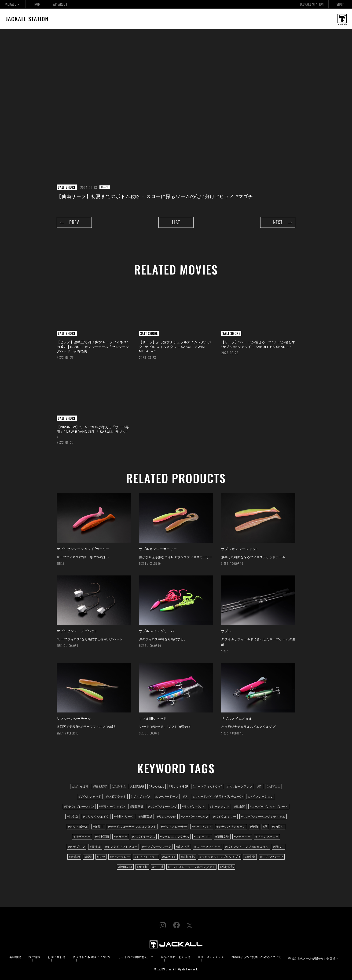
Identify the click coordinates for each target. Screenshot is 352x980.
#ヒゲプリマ (77, 847)
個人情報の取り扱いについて (92, 957)
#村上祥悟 (102, 837)
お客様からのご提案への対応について (256, 957)
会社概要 (15, 957)
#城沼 (88, 857)
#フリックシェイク (96, 817)
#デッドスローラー (174, 827)
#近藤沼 (74, 857)
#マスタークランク (240, 787)
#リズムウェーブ (271, 857)
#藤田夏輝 (137, 807)
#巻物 (254, 827)
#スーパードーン (167, 797)
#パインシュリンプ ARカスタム (247, 847)
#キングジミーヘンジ (163, 807)
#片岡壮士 (273, 787)
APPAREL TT (61, 4)
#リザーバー (82, 837)
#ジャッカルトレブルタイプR (220, 857)
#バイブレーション (261, 797)
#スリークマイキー (207, 847)
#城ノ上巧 (183, 847)
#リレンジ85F (179, 787)
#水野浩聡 (137, 787)
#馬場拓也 (119, 787)
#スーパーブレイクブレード (269, 807)
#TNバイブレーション (79, 807)
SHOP (340, 4)
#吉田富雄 (145, 817)
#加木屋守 (100, 787)
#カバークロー (120, 857)
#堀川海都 (188, 857)
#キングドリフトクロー (121, 847)
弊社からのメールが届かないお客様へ (313, 958)
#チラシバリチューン (231, 827)
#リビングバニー (267, 837)
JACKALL (13, 4)
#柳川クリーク (124, 817)
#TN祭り (278, 827)
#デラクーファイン (112, 807)
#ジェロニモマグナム (174, 837)
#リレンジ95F (167, 817)
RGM (37, 4)
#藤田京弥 (222, 837)
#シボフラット (116, 797)
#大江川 (142, 867)
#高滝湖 (95, 847)
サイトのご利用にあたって (136, 957)
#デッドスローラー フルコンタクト (132, 827)
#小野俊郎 (227, 867)
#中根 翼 (73, 817)
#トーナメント (219, 807)
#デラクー (121, 837)
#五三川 (158, 867)
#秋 (265, 827)
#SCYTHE (169, 857)
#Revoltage (157, 787)
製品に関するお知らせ (176, 957)
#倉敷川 (98, 827)
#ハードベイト (202, 827)
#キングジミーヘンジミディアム (263, 817)
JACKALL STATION (312, 4)
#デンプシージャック (157, 847)
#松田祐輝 (125, 867)
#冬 (185, 797)
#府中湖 (250, 857)
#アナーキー (242, 837)
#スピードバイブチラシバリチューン (218, 797)
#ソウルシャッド (90, 797)
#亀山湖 (240, 807)
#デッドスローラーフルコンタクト (191, 867)
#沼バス (279, 847)
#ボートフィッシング (207, 787)
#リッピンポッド (193, 807)
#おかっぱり (80, 787)
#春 (260, 787)
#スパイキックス (144, 837)
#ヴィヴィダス (141, 797)
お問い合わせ (57, 957)
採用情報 (34, 957)
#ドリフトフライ (146, 857)
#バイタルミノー (225, 817)
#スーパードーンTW (195, 817)
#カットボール (78, 827)
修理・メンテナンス (211, 957)
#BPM (101, 857)
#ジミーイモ (202, 837)
